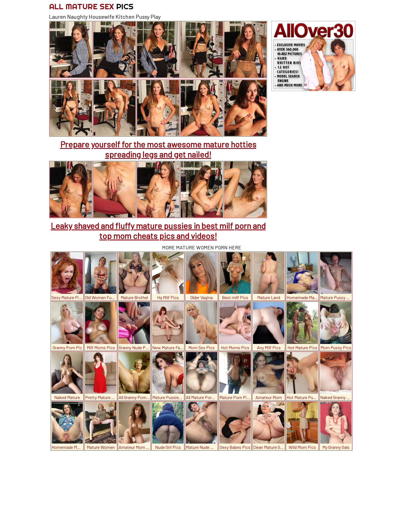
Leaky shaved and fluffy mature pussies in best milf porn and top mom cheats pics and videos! (158, 231)
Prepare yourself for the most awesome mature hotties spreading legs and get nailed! (158, 149)
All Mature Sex (91, 6)
